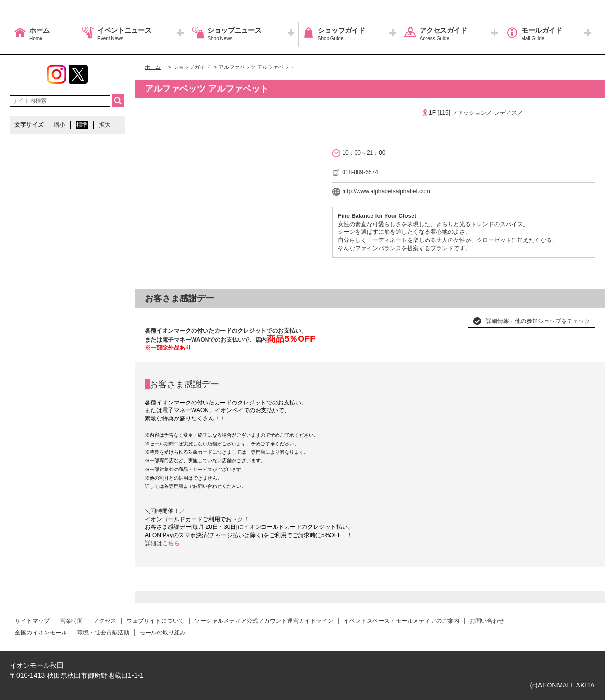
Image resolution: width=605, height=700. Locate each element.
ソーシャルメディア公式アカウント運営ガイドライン (264, 621)
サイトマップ (32, 621)
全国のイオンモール (41, 633)
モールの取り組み (163, 633)
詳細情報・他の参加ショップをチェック (538, 321)
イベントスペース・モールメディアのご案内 (401, 621)
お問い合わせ (487, 621)
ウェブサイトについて (155, 621)
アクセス (105, 621)
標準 (82, 125)
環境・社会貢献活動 (103, 633)
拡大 (105, 125)
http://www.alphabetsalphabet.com (386, 191)
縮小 (59, 125)
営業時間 (71, 621)
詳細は (153, 543)
